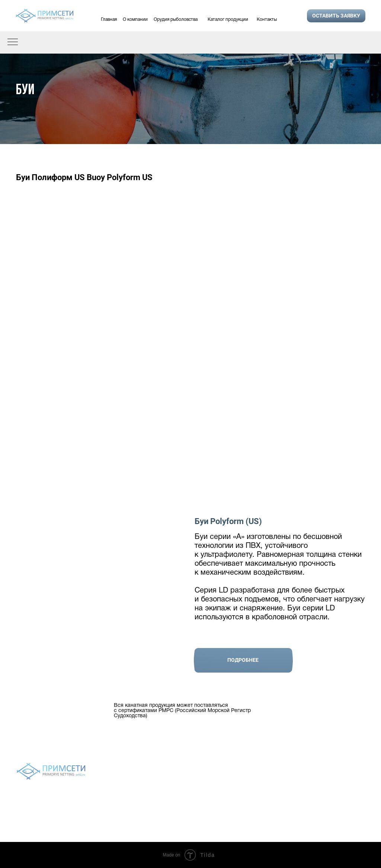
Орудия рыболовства (176, 20)
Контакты (267, 20)
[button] (336, 16)
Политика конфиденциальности (190, 812)
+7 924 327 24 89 (332, 791)
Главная (109, 20)
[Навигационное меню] (13, 42)
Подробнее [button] (243, 660)
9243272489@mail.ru (337, 820)
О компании (135, 20)
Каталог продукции (228, 20)
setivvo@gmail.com (335, 810)
